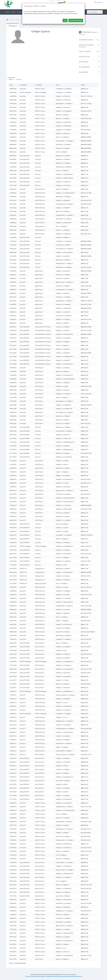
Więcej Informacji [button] (76, 20)
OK (65, 20)
